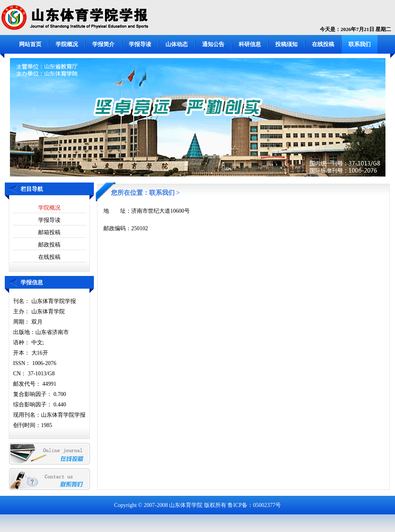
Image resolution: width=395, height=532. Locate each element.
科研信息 (250, 44)
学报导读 (140, 44)
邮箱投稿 (49, 232)
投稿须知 (286, 44)
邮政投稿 (49, 245)
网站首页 (30, 44)
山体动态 (177, 44)
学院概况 (67, 44)
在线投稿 (323, 44)
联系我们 (360, 44)
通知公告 (213, 44)
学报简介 (103, 44)
